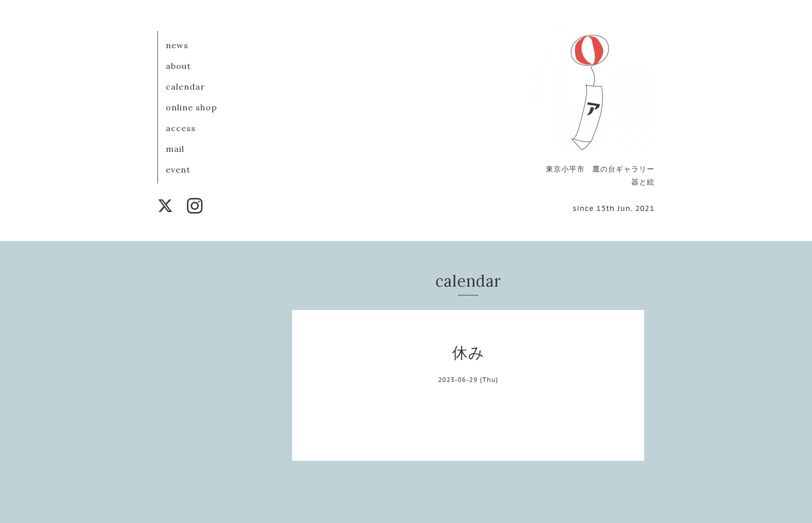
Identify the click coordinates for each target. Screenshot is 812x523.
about (178, 66)
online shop (191, 107)
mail (175, 149)
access (181, 128)
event (178, 169)
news (177, 45)
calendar (185, 87)
